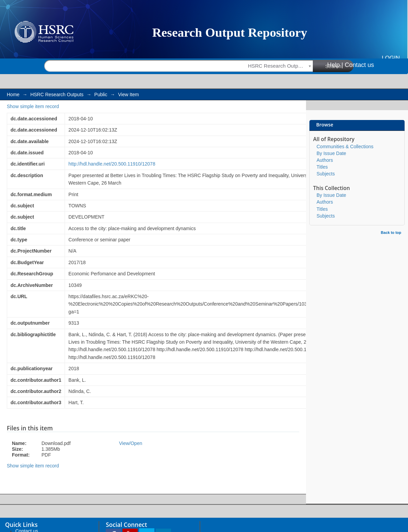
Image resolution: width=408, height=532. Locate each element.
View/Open (131, 443)
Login (391, 58)
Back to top (391, 233)
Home (13, 95)
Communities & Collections (345, 147)
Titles (322, 167)
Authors (325, 160)
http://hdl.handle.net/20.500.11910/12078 (112, 164)
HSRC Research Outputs (57, 95)
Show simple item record (33, 106)
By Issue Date (331, 153)
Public (101, 95)
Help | (335, 65)
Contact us (359, 65)
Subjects (326, 174)
